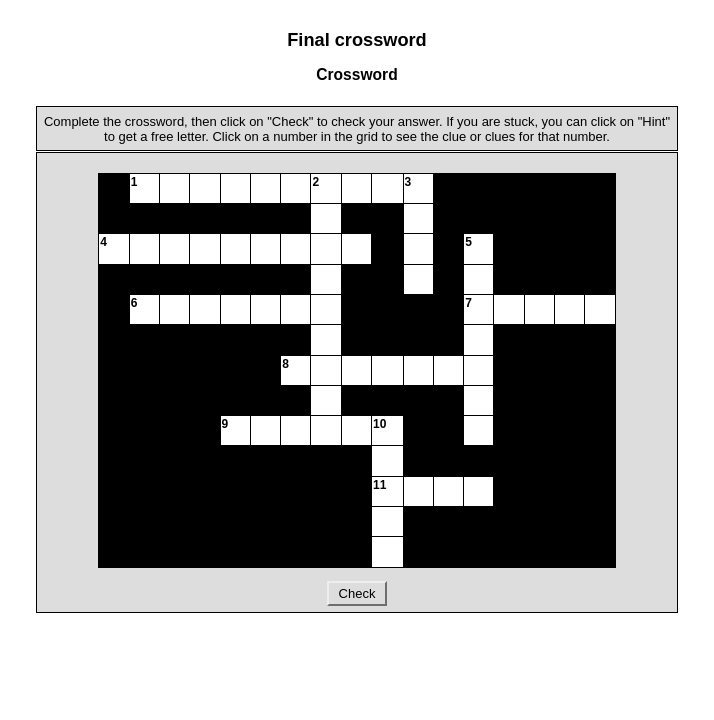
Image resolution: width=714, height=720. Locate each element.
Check (357, 593)
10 (379, 424)
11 (379, 485)
